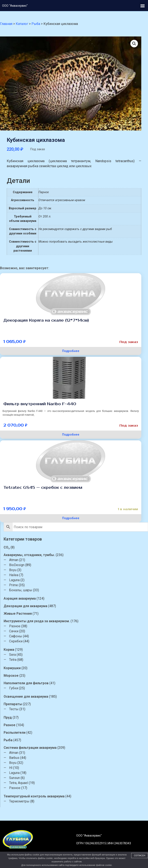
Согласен (140, 856)
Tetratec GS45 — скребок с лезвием (43, 488)
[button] (142, 6)
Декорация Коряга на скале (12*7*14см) (46, 320)
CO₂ (144, 547)
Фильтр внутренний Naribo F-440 (40, 404)
